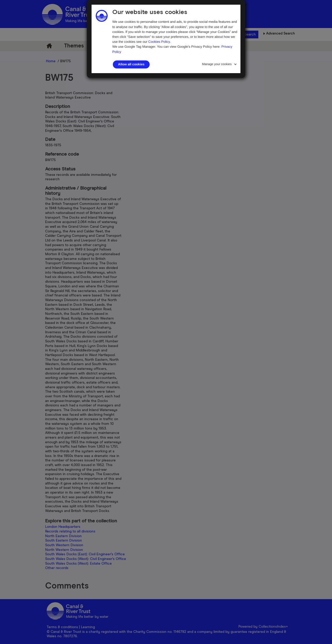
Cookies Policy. (160, 42)
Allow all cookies (131, 64)
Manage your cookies (217, 64)
